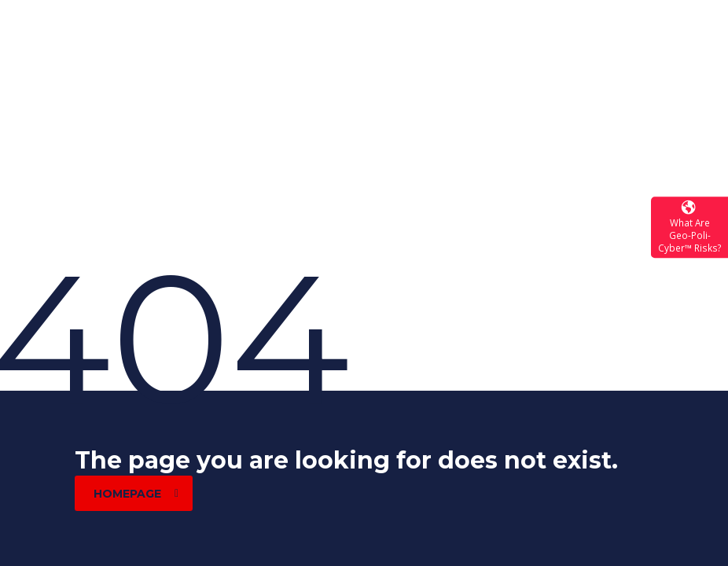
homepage (136, 494)
